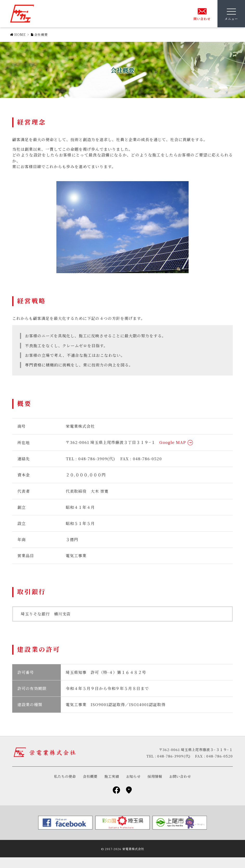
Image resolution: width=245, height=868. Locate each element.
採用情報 (155, 776)
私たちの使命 (65, 776)
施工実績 (112, 776)
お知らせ (133, 776)
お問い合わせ (180, 776)
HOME (20, 34)
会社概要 (90, 776)
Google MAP (176, 442)
